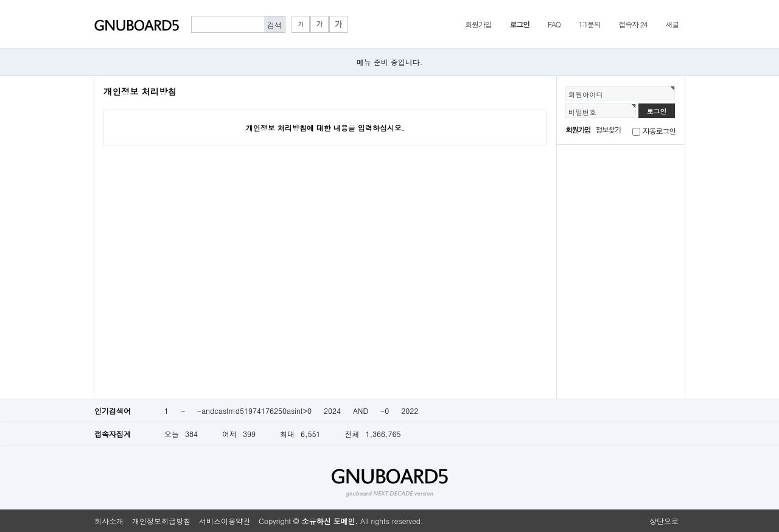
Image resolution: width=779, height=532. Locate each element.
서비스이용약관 (225, 521)
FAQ (554, 24)
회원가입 (478, 24)
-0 (385, 411)
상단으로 (664, 521)
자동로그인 (659, 131)
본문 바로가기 (0, 0)
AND (361, 411)
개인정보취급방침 (161, 521)
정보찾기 (608, 129)
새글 (672, 24)
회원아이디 (586, 94)
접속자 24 (633, 24)
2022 (410, 411)
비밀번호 (582, 112)
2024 (332, 411)
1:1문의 (590, 24)
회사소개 (109, 521)
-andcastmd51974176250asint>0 (254, 411)
